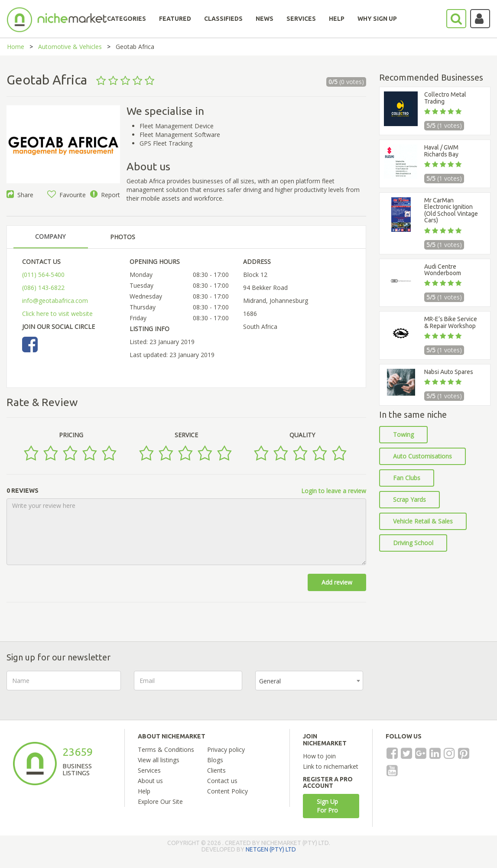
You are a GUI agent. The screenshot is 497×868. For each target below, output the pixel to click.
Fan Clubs (407, 478)
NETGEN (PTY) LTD (271, 849)
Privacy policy (226, 749)
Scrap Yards (409, 499)
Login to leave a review (334, 491)
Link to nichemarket (331, 766)
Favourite (67, 195)
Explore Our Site (160, 801)
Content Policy (227, 791)
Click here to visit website (57, 314)
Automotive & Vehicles (70, 47)
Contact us (222, 781)
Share (20, 195)
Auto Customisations (422, 456)
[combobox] (309, 681)
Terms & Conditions (166, 749)
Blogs (215, 760)
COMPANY (50, 236)
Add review (337, 582)
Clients (216, 770)
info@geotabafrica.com (55, 301)
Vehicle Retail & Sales (423, 521)
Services (149, 770)
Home (16, 47)
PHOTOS (123, 237)
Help (144, 791)
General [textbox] (270, 681)
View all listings (159, 760)
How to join (319, 756)
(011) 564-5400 (43, 275)
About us (150, 781)
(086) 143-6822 (43, 288)
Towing (403, 434)
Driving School (413, 543)
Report (105, 195)
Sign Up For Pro (327, 806)
